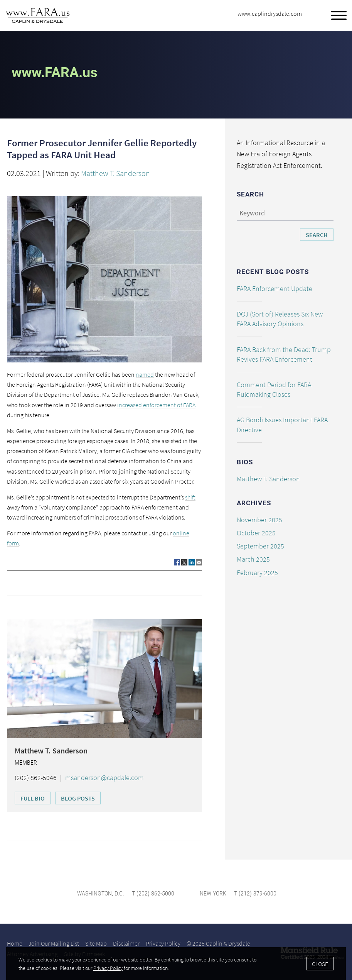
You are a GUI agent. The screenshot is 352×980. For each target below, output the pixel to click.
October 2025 (256, 533)
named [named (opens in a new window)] (145, 374)
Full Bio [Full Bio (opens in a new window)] (33, 798)
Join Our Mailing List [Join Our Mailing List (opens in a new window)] (54, 943)
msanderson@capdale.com (104, 778)
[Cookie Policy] (176, 964)
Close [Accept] (320, 964)
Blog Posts (78, 798)
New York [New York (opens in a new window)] (213, 893)
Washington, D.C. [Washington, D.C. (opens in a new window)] (101, 893)
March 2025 (253, 559)
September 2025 (260, 546)
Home (15, 943)
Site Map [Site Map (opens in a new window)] (96, 943)
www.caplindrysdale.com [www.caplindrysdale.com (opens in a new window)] (270, 14)
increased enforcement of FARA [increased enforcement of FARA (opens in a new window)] (156, 405)
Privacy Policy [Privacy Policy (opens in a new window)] (163, 943)
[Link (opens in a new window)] (177, 562)
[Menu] (339, 16)
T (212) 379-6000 (255, 893)
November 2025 (259, 520)
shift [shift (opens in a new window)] (190, 497)
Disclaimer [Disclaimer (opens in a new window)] (126, 943)
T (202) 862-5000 (153, 893)
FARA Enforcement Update (275, 289)
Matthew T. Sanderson (115, 173)
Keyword (252, 213)
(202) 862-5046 (36, 778)
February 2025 (257, 573)
